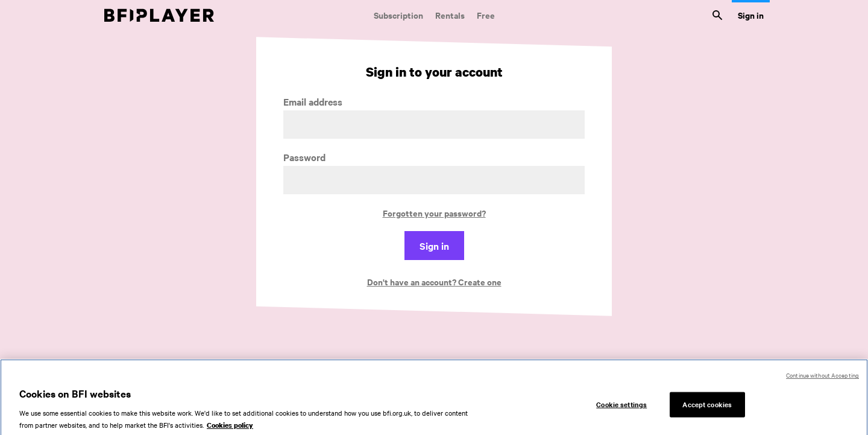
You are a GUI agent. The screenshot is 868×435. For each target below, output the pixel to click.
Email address (313, 102)
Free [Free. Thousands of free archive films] (486, 15)
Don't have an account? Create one (434, 281)
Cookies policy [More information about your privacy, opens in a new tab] (230, 429)
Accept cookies (707, 408)
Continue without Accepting (822, 379)
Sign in (751, 15)
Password (304, 157)
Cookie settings (621, 408)
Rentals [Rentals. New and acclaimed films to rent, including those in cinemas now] (450, 15)
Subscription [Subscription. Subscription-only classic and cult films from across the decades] (398, 15)
